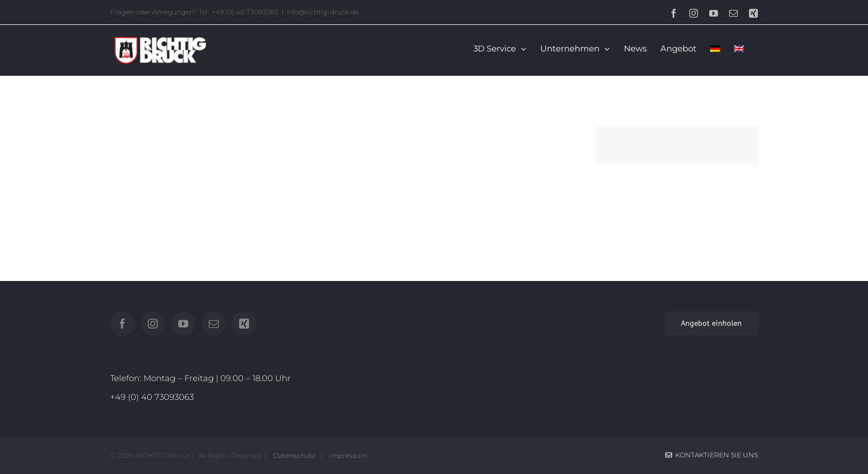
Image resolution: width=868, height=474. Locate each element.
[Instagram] (153, 324)
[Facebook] (122, 324)
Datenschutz (293, 455)
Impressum (347, 455)
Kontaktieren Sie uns (712, 455)
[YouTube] (183, 324)
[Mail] (214, 324)
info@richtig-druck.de (323, 12)
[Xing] (244, 324)
